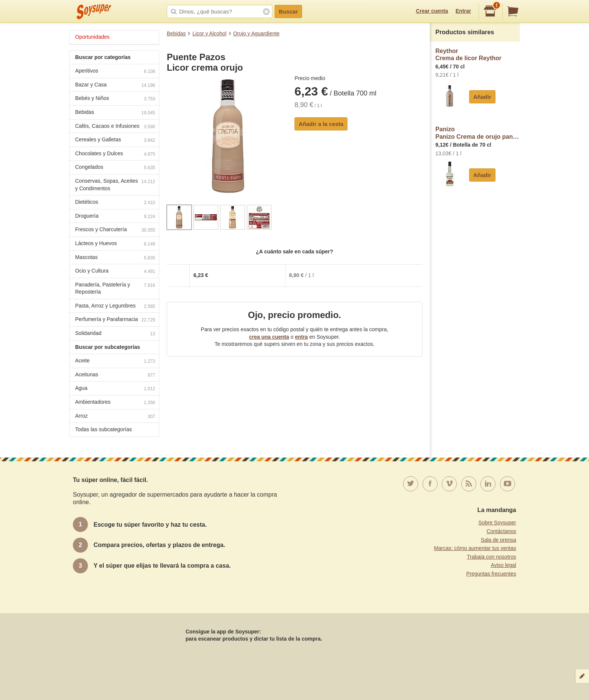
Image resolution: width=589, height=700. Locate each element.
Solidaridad (115, 334)
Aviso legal (504, 565)
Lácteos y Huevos (115, 244)
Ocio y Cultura (115, 272)
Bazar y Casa (115, 86)
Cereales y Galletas (115, 140)
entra (301, 337)
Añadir (482, 97)
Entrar (463, 11)
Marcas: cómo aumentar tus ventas (475, 548)
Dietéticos (115, 203)
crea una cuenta (269, 337)
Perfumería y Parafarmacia (115, 320)
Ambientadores (115, 403)
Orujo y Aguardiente (257, 33)
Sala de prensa (498, 540)
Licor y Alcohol (209, 33)
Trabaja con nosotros (492, 557)
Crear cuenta (432, 11)
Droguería (115, 217)
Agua (115, 389)
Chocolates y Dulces (115, 154)
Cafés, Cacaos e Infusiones (115, 127)
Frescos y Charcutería (115, 230)
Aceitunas (115, 375)
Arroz (115, 417)
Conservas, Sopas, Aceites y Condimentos (115, 185)
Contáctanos (501, 531)
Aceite (115, 361)
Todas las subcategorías (103, 429)
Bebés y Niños (115, 99)
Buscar (288, 11)
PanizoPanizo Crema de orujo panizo (478, 133)
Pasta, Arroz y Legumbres (115, 307)
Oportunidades (92, 37)
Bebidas (176, 33)
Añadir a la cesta (321, 124)
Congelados (115, 168)
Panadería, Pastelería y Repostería (115, 288)
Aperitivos (115, 72)
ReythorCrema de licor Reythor (468, 55)
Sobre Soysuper (497, 523)
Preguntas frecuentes (491, 574)
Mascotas (115, 258)
